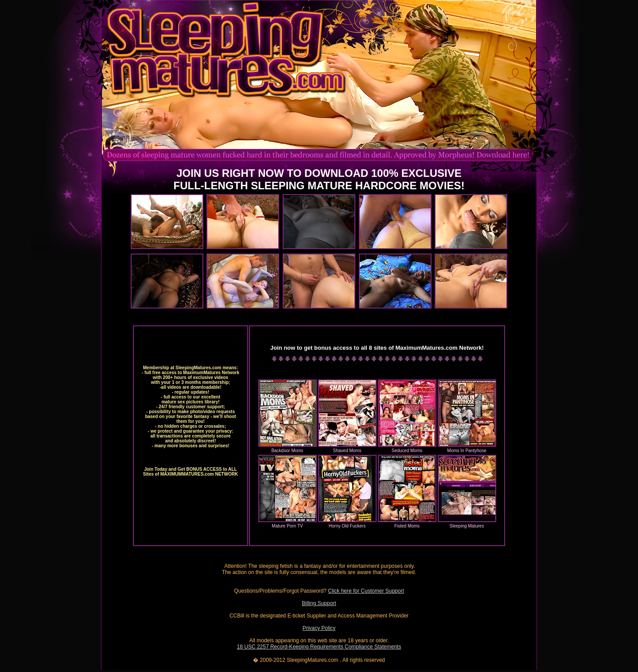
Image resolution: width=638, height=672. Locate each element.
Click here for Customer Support (366, 591)
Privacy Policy (319, 628)
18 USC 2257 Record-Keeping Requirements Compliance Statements (319, 647)
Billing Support (319, 603)
